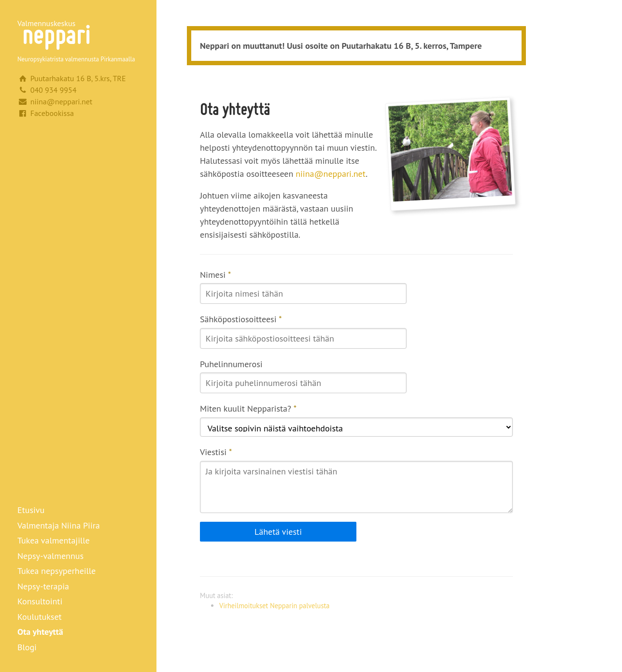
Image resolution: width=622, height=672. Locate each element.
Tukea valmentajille (54, 540)
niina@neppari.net (62, 101)
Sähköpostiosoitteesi (241, 319)
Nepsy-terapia (43, 586)
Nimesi (215, 275)
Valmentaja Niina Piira (59, 525)
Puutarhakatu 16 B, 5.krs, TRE (78, 78)
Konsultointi (40, 601)
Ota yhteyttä (40, 632)
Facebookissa (52, 113)
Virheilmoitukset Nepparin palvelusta (274, 606)
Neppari (56, 35)
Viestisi (216, 452)
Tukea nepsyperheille (57, 571)
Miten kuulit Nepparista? (248, 408)
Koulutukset (40, 617)
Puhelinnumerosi (231, 364)
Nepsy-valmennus (50, 556)
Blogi (27, 647)
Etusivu (31, 510)
